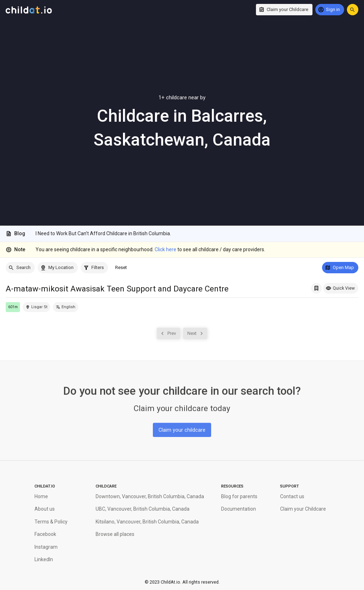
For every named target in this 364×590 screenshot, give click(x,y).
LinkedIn (44, 559)
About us (45, 509)
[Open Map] (340, 268)
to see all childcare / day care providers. (210, 249)
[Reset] (121, 268)
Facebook (45, 534)
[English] (66, 307)
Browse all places (115, 534)
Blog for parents (239, 496)
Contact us (292, 496)
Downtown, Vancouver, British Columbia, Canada (150, 496)
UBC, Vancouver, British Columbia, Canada (143, 509)
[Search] (20, 268)
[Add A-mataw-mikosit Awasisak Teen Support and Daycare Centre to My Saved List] (316, 288)
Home (41, 496)
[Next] (195, 333)
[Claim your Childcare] (284, 10)
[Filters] (94, 268)
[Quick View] (341, 288)
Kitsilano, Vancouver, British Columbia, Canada (147, 522)
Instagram (46, 547)
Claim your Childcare (303, 509)
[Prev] (168, 333)
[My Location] (58, 268)
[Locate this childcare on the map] (36, 307)
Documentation (239, 509)
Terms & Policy (51, 522)
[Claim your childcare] (182, 429)
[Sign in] (330, 10)
